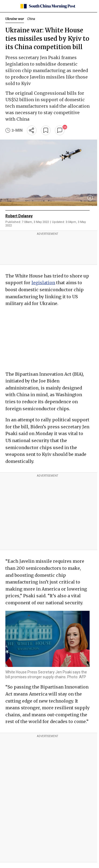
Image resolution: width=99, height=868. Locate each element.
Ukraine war (15, 19)
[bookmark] (46, 130)
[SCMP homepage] (47, 6)
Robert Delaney (19, 216)
